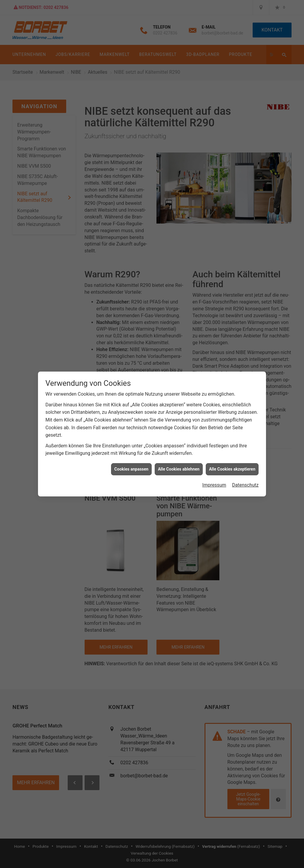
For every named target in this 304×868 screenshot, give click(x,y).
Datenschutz (245, 476)
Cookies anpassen (131, 460)
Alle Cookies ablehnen (179, 460)
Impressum (214, 476)
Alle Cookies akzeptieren (232, 460)
